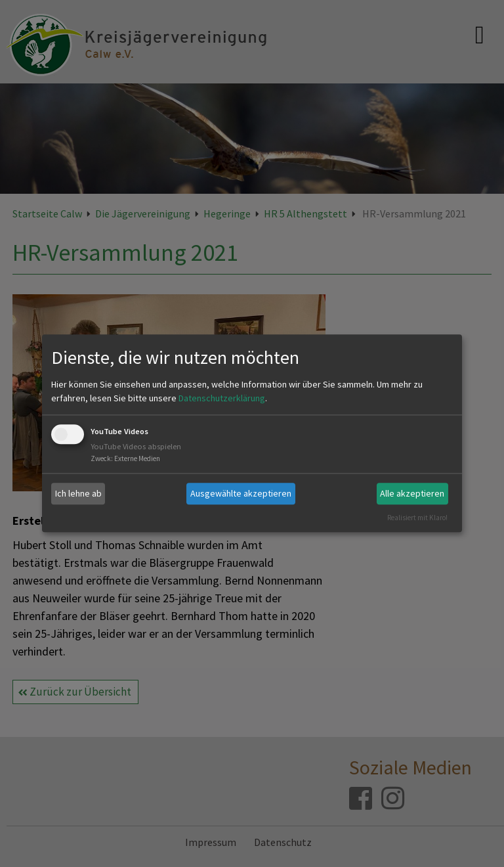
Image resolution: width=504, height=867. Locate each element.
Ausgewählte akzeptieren (241, 493)
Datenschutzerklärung (222, 398)
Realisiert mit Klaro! (417, 518)
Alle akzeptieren (412, 493)
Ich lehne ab (78, 493)
